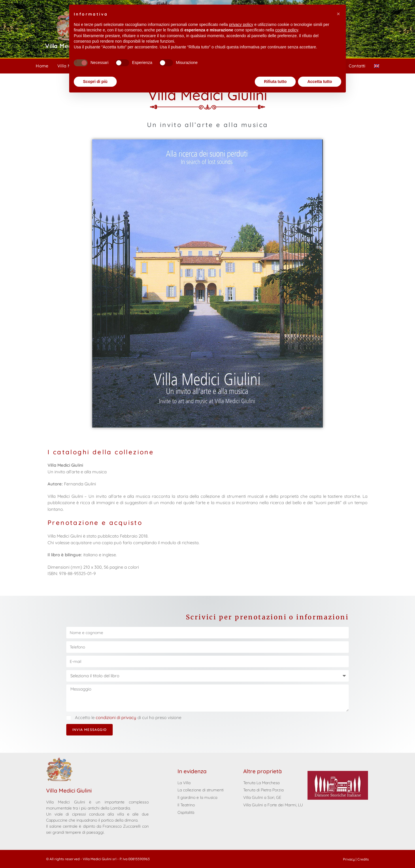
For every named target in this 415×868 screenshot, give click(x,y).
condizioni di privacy (117, 717)
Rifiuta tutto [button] (275, 82)
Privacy (349, 859)
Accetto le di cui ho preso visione (128, 717)
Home (42, 66)
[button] (338, 14)
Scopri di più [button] (95, 82)
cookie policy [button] (287, 30)
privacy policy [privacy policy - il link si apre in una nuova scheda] (241, 24)
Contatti (357, 66)
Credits (363, 859)
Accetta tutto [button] (320, 82)
